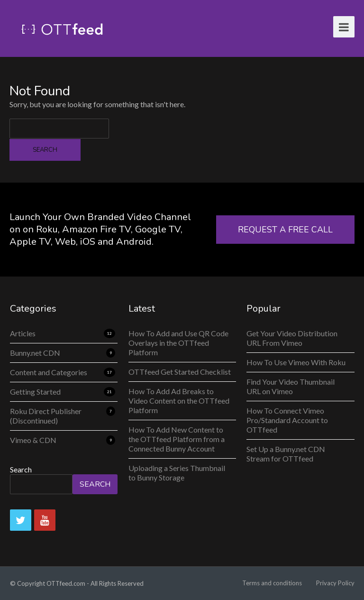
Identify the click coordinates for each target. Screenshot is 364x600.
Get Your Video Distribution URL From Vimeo (292, 338)
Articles (23, 333)
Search (21, 469)
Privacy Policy (335, 583)
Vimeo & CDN (33, 440)
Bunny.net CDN (35, 353)
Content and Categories (49, 372)
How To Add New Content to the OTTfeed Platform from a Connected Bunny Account (177, 439)
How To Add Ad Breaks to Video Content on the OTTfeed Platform (179, 401)
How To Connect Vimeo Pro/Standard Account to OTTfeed (287, 420)
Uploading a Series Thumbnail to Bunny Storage (177, 473)
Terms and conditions (272, 583)
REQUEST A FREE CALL (285, 230)
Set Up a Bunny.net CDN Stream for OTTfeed (286, 454)
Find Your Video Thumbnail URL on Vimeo (291, 386)
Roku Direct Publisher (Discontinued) (46, 416)
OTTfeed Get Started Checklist (180, 372)
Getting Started (35, 392)
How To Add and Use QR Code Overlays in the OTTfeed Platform (178, 343)
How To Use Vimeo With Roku (296, 362)
